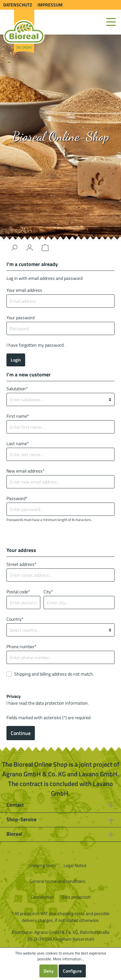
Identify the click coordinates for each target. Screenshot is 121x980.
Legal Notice (75, 865)
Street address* (21, 564)
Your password (20, 317)
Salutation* (17, 388)
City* (48, 592)
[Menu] (111, 22)
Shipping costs (42, 865)
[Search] (14, 248)
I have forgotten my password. (35, 345)
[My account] (30, 248)
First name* (18, 416)
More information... (68, 959)
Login (16, 360)
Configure (72, 971)
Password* (17, 498)
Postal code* (18, 592)
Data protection (76, 897)
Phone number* (21, 646)
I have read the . (48, 699)
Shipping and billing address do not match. (54, 674)
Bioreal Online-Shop (61, 136)
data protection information (62, 703)
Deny (49, 971)
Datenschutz (18, 5)
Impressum (50, 5)
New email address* (25, 471)
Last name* (18, 443)
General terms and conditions (57, 881)
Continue (21, 733)
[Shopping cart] (45, 248)
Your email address (24, 290)
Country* (15, 619)
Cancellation (42, 897)
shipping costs (71, 913)
